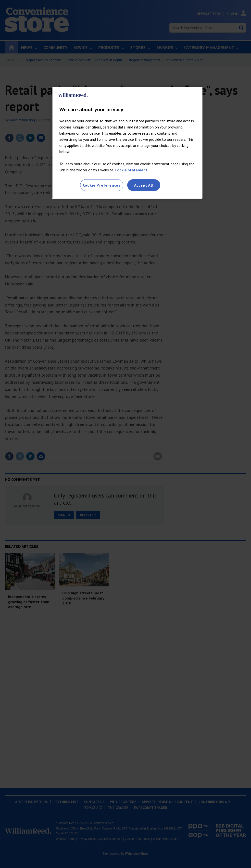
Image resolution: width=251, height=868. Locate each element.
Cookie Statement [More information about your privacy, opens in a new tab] (131, 170)
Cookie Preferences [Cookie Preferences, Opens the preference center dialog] (102, 185)
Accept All (144, 185)
